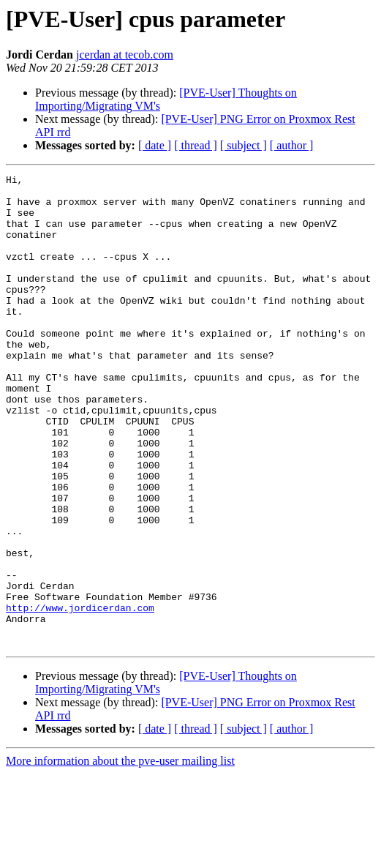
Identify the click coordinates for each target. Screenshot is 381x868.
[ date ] (155, 145)
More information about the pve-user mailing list (120, 855)
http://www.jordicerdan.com (80, 695)
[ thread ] (196, 145)
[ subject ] (244, 145)
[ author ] (292, 145)
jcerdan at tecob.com (125, 55)
